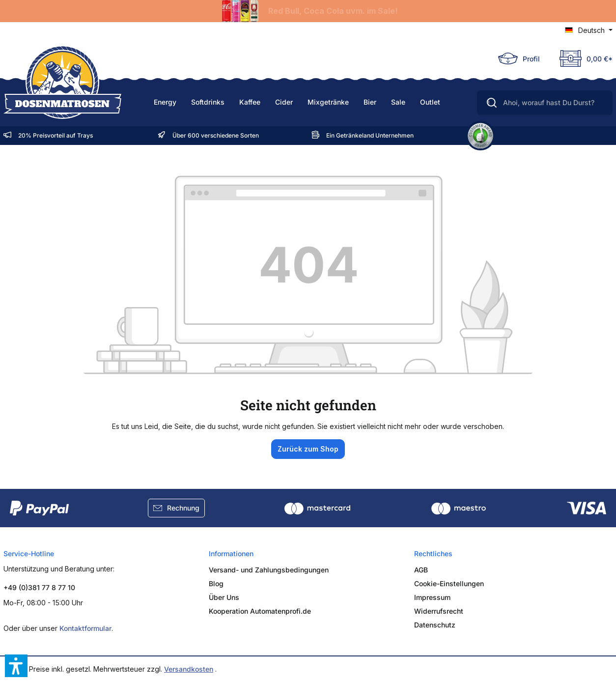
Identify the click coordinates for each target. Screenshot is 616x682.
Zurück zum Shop (308, 449)
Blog (216, 583)
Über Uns (224, 597)
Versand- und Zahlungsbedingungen (269, 570)
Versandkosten (189, 669)
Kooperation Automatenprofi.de (260, 611)
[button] (16, 666)
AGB (421, 570)
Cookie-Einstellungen (449, 583)
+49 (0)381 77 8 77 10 (39, 587)
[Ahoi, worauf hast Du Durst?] (545, 103)
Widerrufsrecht (439, 611)
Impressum (432, 597)
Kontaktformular (85, 628)
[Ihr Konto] (519, 58)
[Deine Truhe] (581, 58)
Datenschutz (435, 625)
